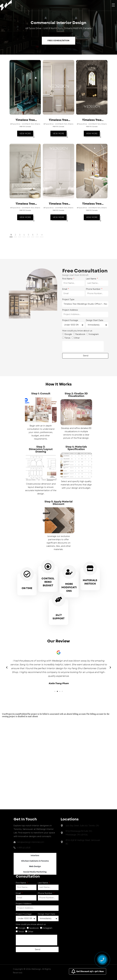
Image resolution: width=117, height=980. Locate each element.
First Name (68, 279)
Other (77, 338)
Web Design (35, 866)
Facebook (80, 334)
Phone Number (94, 289)
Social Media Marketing (35, 872)
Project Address (70, 310)
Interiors (35, 856)
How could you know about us (77, 331)
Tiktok (67, 338)
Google (68, 334)
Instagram (94, 334)
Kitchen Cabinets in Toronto (35, 861)
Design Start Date (95, 320)
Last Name (91, 279)
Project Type (68, 299)
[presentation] (83, 346)
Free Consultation (59, 41)
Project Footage (70, 320)
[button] (55, 691)
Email (65, 289)
